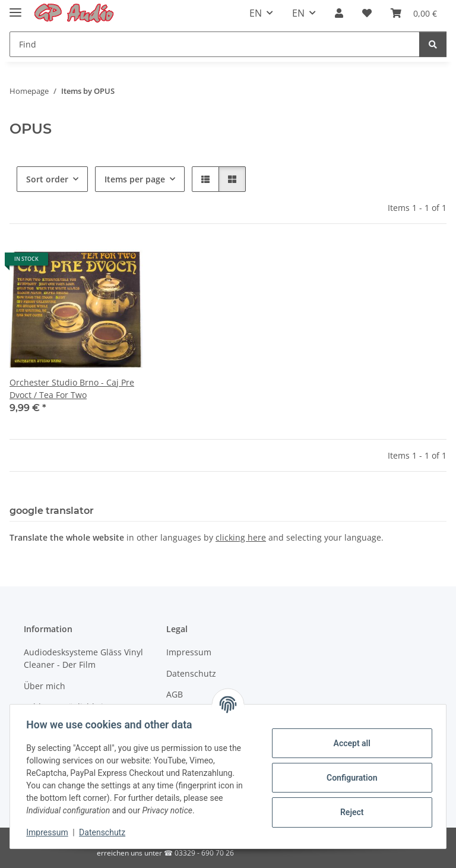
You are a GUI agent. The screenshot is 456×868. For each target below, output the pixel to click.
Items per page (135, 179)
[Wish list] (367, 13)
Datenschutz (105, 832)
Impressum (50, 832)
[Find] (215, 44)
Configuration (349, 778)
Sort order (47, 179)
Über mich (45, 686)
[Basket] (414, 13)
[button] (339, 13)
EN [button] (256, 13)
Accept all (349, 743)
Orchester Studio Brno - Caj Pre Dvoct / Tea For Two (72, 389)
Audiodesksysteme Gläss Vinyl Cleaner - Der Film (83, 658)
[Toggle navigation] (15, 7)
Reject (349, 812)
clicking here (241, 537)
